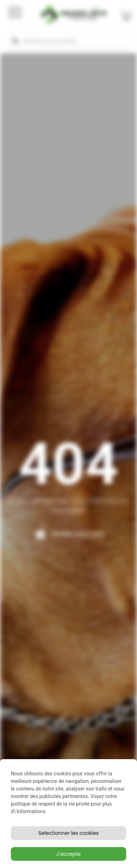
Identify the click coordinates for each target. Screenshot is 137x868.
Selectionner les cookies (68, 833)
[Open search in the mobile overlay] (68, 41)
